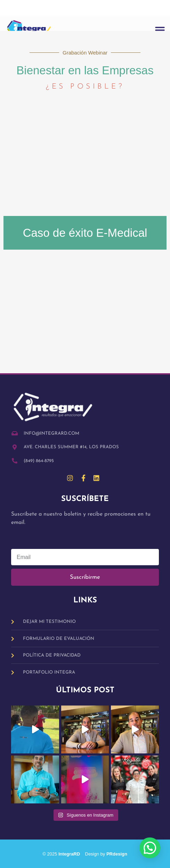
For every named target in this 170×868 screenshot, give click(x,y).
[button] (160, 30)
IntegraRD (72, 854)
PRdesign (117, 854)
